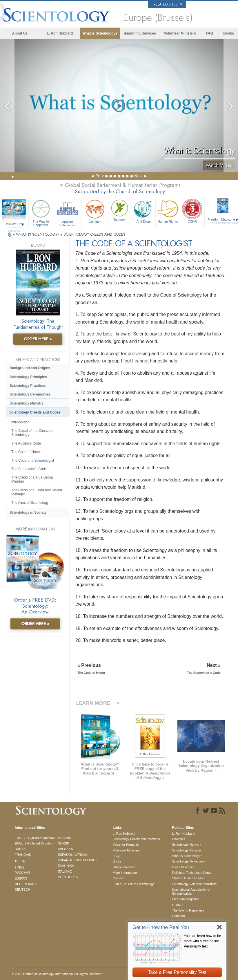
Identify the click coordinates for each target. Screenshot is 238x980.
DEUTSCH (22, 889)
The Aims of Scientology (30, 503)
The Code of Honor (26, 452)
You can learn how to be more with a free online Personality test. (202, 941)
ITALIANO (65, 871)
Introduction (20, 422)
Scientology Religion (186, 850)
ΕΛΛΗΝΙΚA (66, 866)
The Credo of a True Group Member (32, 479)
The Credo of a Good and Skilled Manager (37, 492)
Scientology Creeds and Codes (35, 412)
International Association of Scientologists (191, 891)
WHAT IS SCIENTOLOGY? (38, 234)
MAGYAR (65, 838)
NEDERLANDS (26, 884)
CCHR (192, 211)
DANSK (20, 849)
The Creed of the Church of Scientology (32, 433)
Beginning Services (140, 33)
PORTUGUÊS (68, 877)
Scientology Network (186, 844)
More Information (125, 873)
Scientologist (145, 261)
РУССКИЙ (22, 873)
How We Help (14, 224)
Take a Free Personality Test (177, 972)
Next (138, 176)
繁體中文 (21, 878)
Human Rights (168, 211)
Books (229, 33)
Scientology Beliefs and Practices (136, 839)
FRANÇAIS (23, 855)
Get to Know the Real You (161, 927)
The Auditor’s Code (26, 443)
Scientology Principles (28, 377)
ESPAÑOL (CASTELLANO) (77, 860)
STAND (177, 905)
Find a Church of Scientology (133, 884)
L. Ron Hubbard (60, 33)
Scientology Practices (28, 386)
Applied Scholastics (68, 212)
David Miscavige (184, 867)
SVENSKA (65, 849)
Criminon (95, 211)
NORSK (63, 843)
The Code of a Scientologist (33, 461)
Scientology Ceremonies (30, 394)
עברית (20, 861)
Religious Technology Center (192, 873)
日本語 (20, 867)
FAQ (209, 33)
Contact (118, 878)
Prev (100, 176)
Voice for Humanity (126, 844)
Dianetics (178, 839)
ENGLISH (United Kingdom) (35, 843)
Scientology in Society (28, 512)
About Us (20, 33)
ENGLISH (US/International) (35, 838)
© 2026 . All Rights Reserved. (58, 974)
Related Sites (168, 4)
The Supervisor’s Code (29, 469)
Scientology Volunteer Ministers (194, 884)
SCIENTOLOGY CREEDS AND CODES (95, 234)
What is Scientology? (100, 33)
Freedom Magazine (186, 899)
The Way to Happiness (41, 212)
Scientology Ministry (27, 403)
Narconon (120, 210)
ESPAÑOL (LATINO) (72, 855)
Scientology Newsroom (188, 861)
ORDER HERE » (38, 339)
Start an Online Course (188, 878)
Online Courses (124, 867)
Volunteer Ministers (180, 33)
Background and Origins (30, 368)
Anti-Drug (143, 211)
